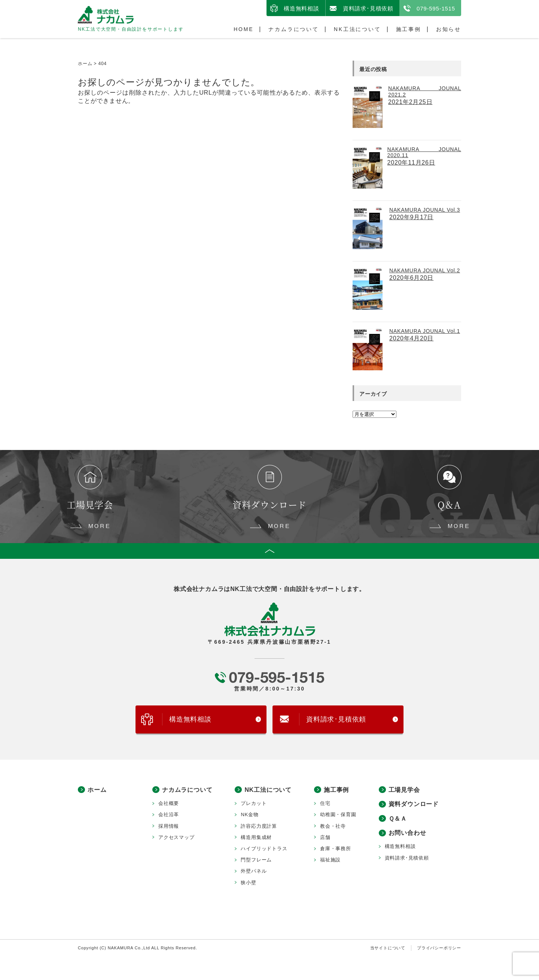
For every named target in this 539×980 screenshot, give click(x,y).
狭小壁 (248, 883)
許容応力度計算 (259, 827)
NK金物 (249, 816)
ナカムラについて (293, 29)
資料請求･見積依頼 (368, 8)
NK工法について (357, 29)
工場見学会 (404, 791)
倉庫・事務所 (336, 849)
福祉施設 (330, 861)
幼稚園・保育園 (338, 816)
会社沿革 (169, 816)
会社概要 (169, 804)
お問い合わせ (407, 834)
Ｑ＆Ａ (398, 819)
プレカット (254, 804)
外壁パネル (254, 872)
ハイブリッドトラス (264, 849)
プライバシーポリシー (439, 949)
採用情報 (169, 827)
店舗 (325, 838)
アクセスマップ (176, 838)
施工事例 (409, 29)
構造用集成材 (256, 838)
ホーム (97, 791)
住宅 (325, 804)
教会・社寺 (333, 827)
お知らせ (449, 29)
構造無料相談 (302, 8)
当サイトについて (388, 949)
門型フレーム (256, 861)
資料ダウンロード (414, 805)
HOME (243, 29)
